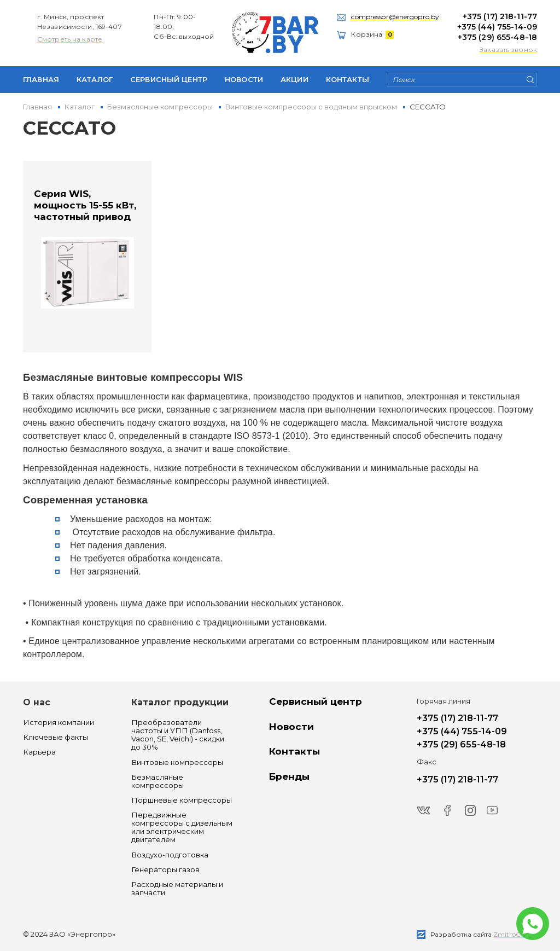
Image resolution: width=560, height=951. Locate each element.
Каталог (95, 79)
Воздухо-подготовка (170, 855)
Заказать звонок (508, 50)
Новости (244, 79)
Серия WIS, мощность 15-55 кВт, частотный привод (85, 205)
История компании (59, 723)
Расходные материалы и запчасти (177, 889)
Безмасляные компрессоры (157, 781)
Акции (294, 79)
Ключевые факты (56, 737)
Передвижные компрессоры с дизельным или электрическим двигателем (182, 827)
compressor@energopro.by (395, 17)
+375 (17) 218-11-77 (500, 16)
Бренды (289, 776)
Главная (41, 79)
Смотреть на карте (70, 39)
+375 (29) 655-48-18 (497, 37)
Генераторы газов (165, 870)
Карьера (39, 752)
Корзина (372, 34)
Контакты (348, 79)
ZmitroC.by (512, 934)
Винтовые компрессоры (177, 762)
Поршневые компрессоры (182, 800)
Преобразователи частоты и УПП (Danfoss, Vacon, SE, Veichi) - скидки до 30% (178, 735)
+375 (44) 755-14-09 (497, 27)
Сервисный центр (169, 79)
